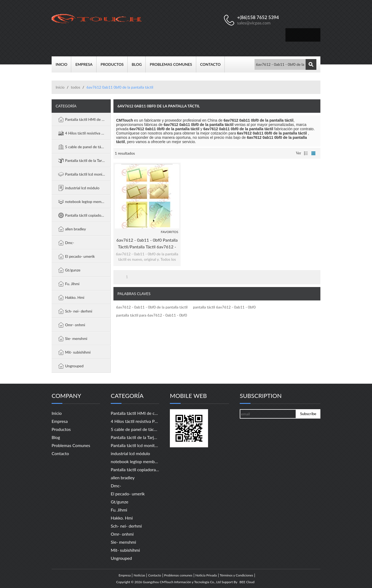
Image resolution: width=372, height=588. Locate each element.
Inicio (63, 64)
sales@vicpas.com (254, 23)
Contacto (212, 64)
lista (306, 153)
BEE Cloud (247, 582)
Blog (139, 64)
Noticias (139, 575)
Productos (114, 64)
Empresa (86, 64)
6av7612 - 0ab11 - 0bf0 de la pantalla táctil (152, 307)
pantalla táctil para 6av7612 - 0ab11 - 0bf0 (152, 315)
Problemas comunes (173, 64)
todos (75, 87)
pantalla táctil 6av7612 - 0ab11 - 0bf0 (224, 307)
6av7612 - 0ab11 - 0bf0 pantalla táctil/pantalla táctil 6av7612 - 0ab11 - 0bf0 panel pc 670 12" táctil (147, 244)
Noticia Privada (206, 575)
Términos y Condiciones (237, 575)
